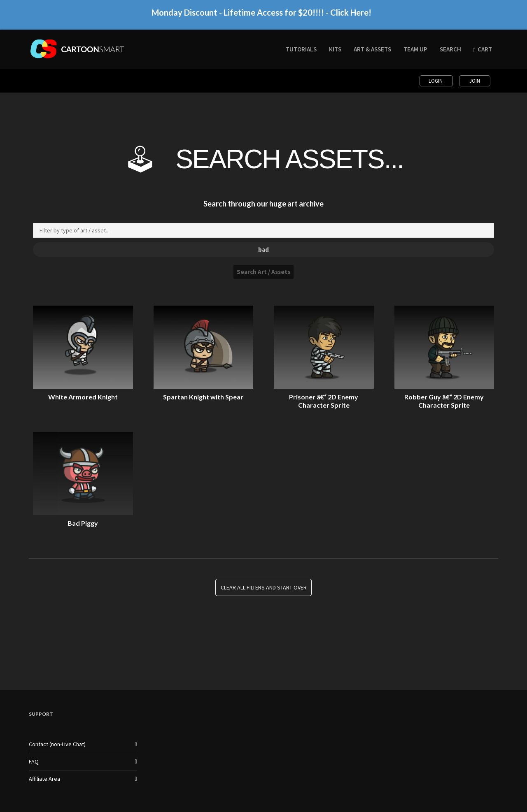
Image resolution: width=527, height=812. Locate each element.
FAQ (34, 761)
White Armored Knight (83, 397)
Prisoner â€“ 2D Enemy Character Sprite (324, 401)
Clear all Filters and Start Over (264, 587)
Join (475, 81)
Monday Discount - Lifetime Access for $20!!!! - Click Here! (261, 17)
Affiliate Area (44, 779)
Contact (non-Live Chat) (57, 744)
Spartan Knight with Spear (203, 397)
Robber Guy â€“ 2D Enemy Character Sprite (444, 401)
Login (436, 81)
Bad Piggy (83, 523)
